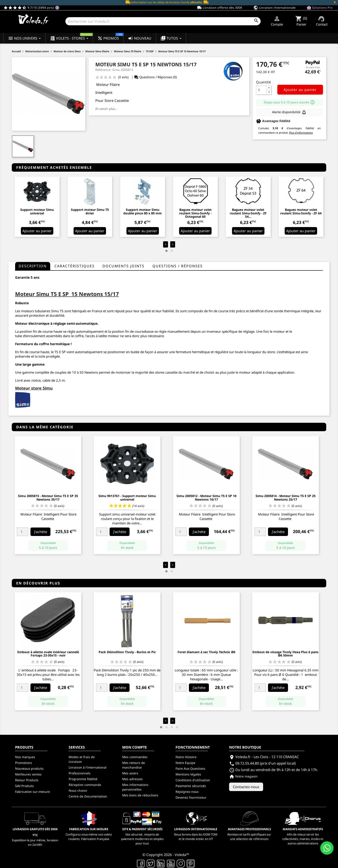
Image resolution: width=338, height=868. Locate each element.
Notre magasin (243, 776)
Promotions (24, 763)
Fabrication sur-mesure (33, 792)
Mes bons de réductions (140, 795)
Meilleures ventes (28, 774)
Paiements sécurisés (191, 786)
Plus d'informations (301, 133)
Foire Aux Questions (190, 768)
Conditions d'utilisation (193, 780)
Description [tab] (33, 266)
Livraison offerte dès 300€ (220, 8)
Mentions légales (188, 774)
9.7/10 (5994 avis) (31, 8)
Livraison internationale (274, 8)
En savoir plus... (106, 109)
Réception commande (85, 785)
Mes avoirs (130, 773)
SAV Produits (24, 786)
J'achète (41, 532)
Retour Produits (27, 780)
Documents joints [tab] (123, 266)
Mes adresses (132, 779)
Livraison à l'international (88, 767)
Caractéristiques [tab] (75, 266)
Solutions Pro (320, 8)
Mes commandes (135, 757)
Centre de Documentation (88, 796)
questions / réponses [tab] (178, 266)
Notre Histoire (186, 757)
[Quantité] (261, 90)
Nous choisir (78, 790)
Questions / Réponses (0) (155, 77)
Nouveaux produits (29, 768)
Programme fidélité (83, 779)
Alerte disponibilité (289, 112)
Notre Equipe (185, 763)
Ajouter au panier (300, 90)
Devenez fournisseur (191, 797)
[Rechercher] (163, 21)
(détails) (196, 2)
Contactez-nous (246, 787)
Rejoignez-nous (187, 792)
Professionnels (80, 773)
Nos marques (25, 757)
